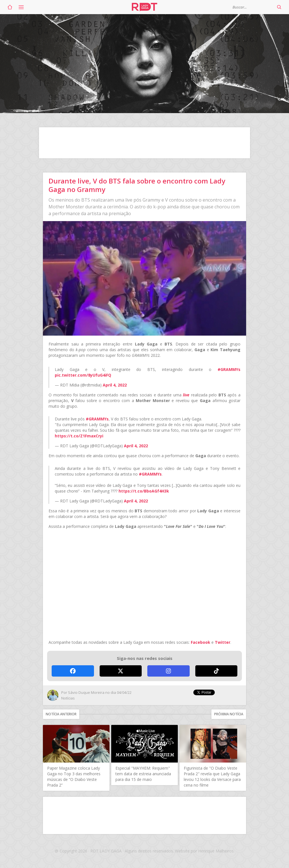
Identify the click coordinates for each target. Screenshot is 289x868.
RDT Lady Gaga (144, 7)
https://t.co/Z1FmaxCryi (79, 436)
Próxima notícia (229, 714)
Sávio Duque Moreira (86, 692)
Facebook (201, 642)
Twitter (223, 642)
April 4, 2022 (115, 385)
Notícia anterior (61, 714)
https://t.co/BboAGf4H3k (144, 491)
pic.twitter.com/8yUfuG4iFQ (83, 375)
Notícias (68, 698)
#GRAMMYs (229, 369)
